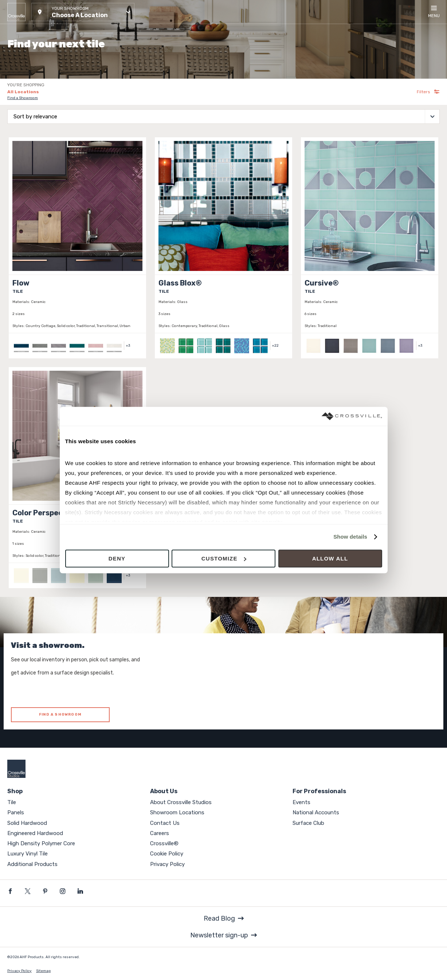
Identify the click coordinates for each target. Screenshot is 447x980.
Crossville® (164, 843)
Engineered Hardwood (35, 833)
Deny (117, 558)
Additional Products (32, 864)
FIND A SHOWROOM (60, 715)
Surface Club (308, 823)
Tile (12, 802)
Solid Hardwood (27, 823)
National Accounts (316, 812)
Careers (160, 833)
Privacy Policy (167, 864)
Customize (224, 558)
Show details (350, 537)
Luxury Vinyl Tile (28, 854)
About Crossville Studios (181, 802)
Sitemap (43, 971)
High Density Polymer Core (41, 843)
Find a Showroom (23, 98)
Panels (16, 812)
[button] (83, 12)
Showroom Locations (177, 812)
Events (301, 802)
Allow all (330, 558)
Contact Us (165, 823)
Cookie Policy (167, 854)
